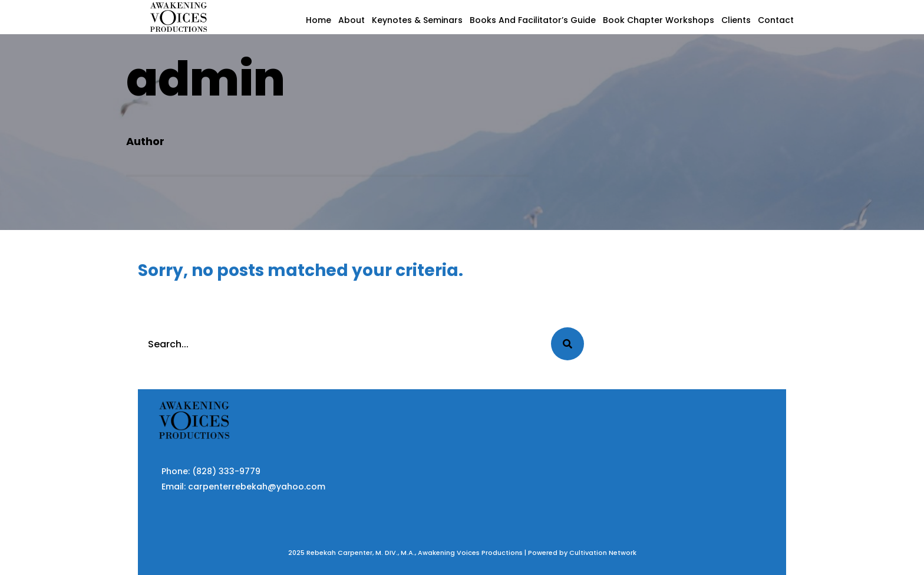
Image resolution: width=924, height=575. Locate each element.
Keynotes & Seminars (417, 20)
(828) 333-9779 (226, 471)
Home (319, 20)
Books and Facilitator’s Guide (533, 20)
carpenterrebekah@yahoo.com (257, 487)
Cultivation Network (603, 553)
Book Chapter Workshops (659, 20)
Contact (776, 20)
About (352, 20)
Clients (736, 20)
